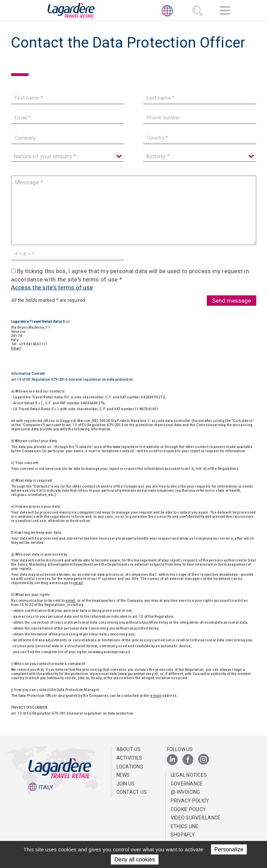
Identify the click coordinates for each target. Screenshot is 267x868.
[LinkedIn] (172, 760)
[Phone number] (200, 118)
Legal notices (189, 775)
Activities (130, 758)
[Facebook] (188, 760)
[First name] (67, 98)
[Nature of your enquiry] (67, 156)
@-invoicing (185, 792)
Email (16, 348)
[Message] (134, 210)
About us (129, 749)
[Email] (67, 118)
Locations (130, 767)
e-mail (156, 696)
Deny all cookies (135, 859)
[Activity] (200, 156)
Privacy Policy (190, 801)
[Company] (67, 138)
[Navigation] (225, 12)
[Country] (200, 138)
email (78, 583)
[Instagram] (204, 760)
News (123, 775)
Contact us (132, 792)
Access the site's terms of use (52, 287)
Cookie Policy (188, 809)
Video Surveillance (196, 818)
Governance (187, 784)
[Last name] (200, 98)
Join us (126, 784)
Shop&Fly (183, 835)
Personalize (229, 849)
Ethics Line (185, 826)
